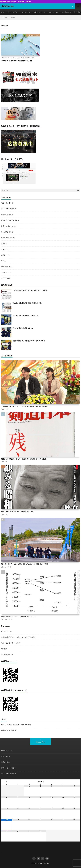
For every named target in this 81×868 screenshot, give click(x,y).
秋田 (33, 58)
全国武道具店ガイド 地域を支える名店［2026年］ (19, 637)
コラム (3, 261)
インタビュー (14, 12)
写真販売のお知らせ (8, 238)
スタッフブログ (53, 12)
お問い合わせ (6, 762)
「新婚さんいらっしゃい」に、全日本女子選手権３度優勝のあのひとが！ (26, 406)
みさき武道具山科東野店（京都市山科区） (27, 316)
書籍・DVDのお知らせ (9, 226)
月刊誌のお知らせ (7, 232)
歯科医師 (28, 58)
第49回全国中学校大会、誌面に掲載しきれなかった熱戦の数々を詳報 (24, 564)
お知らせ (4, 12)
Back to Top (41, 742)
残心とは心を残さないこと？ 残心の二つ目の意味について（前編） (24, 459)
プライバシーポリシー (9, 768)
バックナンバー (6, 631)
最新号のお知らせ (7, 214)
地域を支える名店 (7, 203)
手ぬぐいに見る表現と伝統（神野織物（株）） (28, 303)
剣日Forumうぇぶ (39, 12)
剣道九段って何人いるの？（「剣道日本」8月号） (18, 511)
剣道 (14, 58)
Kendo (18, 58)
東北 (23, 58)
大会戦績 (4, 649)
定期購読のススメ (67, 12)
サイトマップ (6, 756)
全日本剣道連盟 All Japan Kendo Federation (16, 725)
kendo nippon (6, 278)
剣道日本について (7, 750)
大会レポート (26, 12)
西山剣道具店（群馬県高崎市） (23, 328)
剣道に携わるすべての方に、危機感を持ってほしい (18, 617)
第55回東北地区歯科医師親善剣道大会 (16, 61)
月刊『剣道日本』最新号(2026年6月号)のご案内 (29, 341)
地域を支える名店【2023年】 (11, 643)
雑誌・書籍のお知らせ (9, 209)
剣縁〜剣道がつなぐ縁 (9, 730)
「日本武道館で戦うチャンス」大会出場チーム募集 (30, 290)
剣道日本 (46, 863)
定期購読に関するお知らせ (10, 220)
